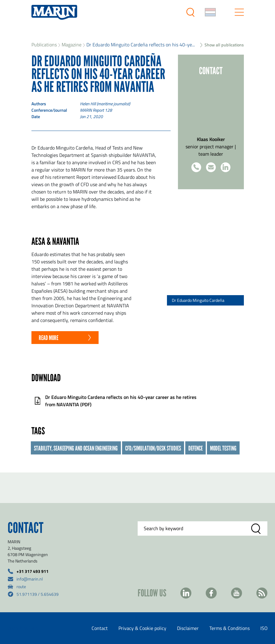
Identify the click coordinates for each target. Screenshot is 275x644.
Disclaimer (188, 628)
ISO (264, 628)
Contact (100, 628)
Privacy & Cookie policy (142, 628)
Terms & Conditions (230, 628)
